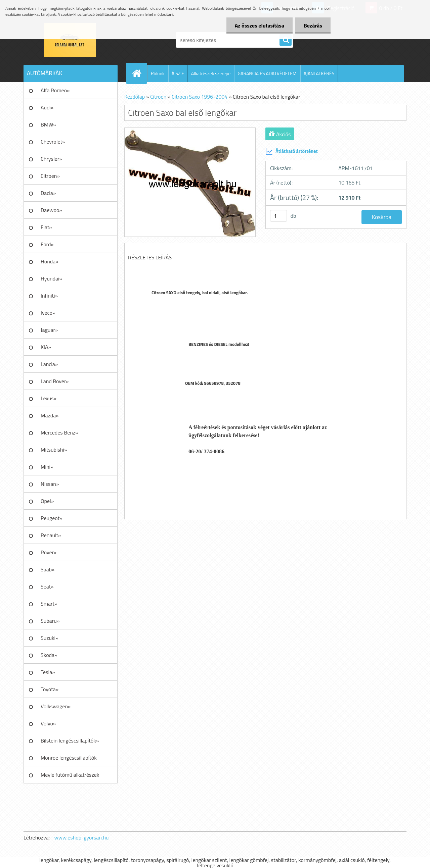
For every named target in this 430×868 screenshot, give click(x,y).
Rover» (49, 552)
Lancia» (49, 364)
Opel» (47, 501)
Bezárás (313, 25)
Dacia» (48, 193)
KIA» (46, 347)
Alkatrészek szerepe (211, 73)
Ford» (47, 244)
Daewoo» (51, 210)
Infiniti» (49, 296)
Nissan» (50, 484)
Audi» (47, 107)
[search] (286, 40)
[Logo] (70, 40)
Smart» (49, 604)
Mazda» (50, 415)
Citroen (158, 97)
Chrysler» (51, 159)
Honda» (50, 261)
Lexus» (49, 398)
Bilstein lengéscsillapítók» (70, 741)
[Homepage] (139, 73)
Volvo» (48, 723)
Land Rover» (55, 381)
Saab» (48, 569)
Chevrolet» (53, 142)
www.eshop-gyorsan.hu (82, 837)
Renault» (51, 535)
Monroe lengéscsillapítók (69, 758)
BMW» (48, 124)
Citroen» (50, 176)
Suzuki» (50, 638)
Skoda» (49, 655)
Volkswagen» (56, 706)
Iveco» (48, 313)
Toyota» (50, 689)
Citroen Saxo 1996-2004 (200, 97)
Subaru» (50, 621)
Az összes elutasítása (260, 25)
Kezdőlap (135, 97)
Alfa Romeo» (55, 90)
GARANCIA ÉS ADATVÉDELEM (267, 73)
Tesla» (48, 672)
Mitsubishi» (54, 450)
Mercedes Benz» (59, 432)
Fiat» (46, 227)
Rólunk (158, 73)
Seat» (47, 586)
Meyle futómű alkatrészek (70, 775)
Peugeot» (52, 518)
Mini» (47, 467)
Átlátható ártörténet (292, 151)
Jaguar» (49, 330)
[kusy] (278, 216)
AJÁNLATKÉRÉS (319, 73)
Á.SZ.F (178, 73)
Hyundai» (51, 278)
